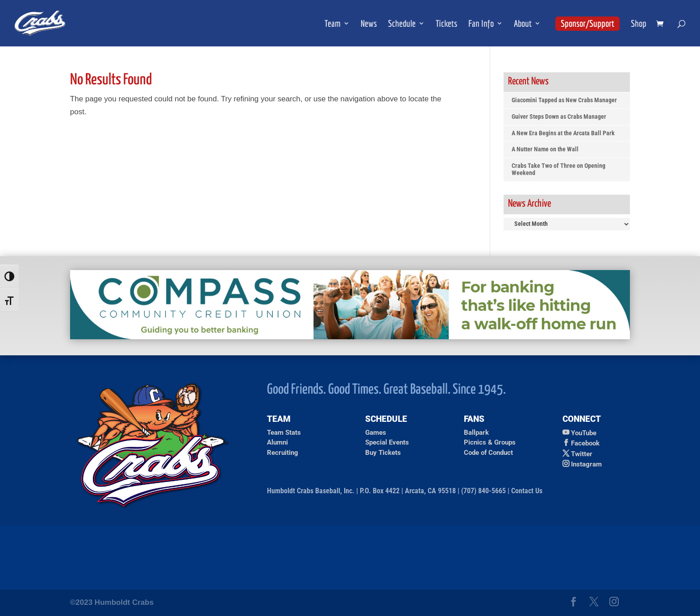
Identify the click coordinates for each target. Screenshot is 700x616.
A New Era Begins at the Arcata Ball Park (563, 133)
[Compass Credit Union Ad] (350, 337)
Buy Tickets (383, 453)
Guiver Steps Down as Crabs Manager (559, 117)
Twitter (582, 454)
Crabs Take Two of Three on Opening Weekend (558, 169)
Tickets (446, 24)
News (369, 24)
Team (333, 24)
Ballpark (476, 433)
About (523, 24)
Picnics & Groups (490, 442)
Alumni (277, 442)
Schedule (402, 24)
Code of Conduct (488, 453)
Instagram (586, 464)
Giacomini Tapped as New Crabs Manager (564, 100)
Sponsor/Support (587, 23)
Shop (639, 24)
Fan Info (481, 24)
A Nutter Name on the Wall (545, 149)
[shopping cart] (662, 24)
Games (376, 433)
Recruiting (283, 453)
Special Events (387, 442)
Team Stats (284, 433)
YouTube (584, 433)
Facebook (585, 443)
